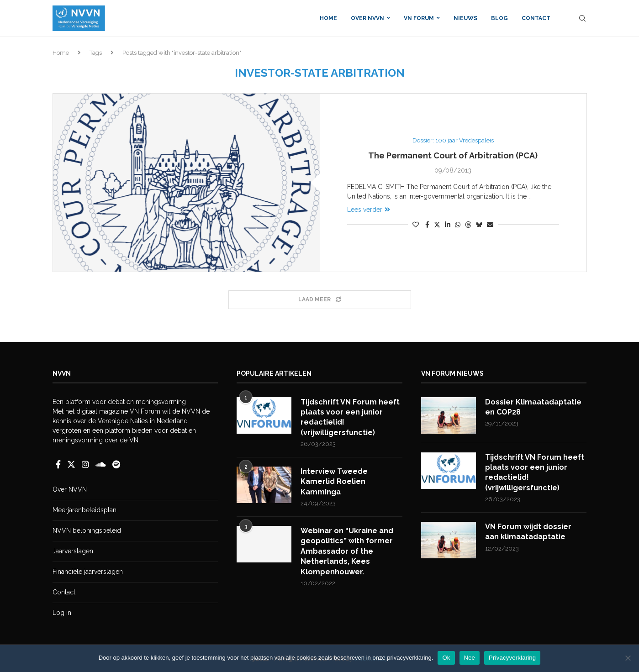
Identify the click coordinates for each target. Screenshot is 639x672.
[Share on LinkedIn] (448, 225)
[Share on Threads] (468, 224)
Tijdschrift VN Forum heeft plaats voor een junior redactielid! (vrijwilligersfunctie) (350, 417)
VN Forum (419, 18)
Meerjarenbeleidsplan (84, 510)
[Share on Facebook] (427, 225)
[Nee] (628, 658)
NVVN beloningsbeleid (87, 530)
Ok (446, 658)
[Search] (582, 18)
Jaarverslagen (73, 551)
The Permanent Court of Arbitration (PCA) (453, 155)
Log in (62, 613)
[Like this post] (416, 225)
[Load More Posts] (320, 300)
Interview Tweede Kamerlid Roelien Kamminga (334, 482)
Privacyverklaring (512, 658)
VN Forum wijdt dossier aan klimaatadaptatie (528, 532)
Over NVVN (367, 18)
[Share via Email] (490, 225)
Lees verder (369, 210)
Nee (470, 658)
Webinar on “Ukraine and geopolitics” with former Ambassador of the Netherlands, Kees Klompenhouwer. (347, 551)
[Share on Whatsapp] (458, 225)
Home (328, 18)
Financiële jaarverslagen (88, 572)
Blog (499, 18)
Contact (536, 18)
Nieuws (465, 18)
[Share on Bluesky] (479, 224)
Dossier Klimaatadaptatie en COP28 (533, 407)
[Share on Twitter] (437, 224)
